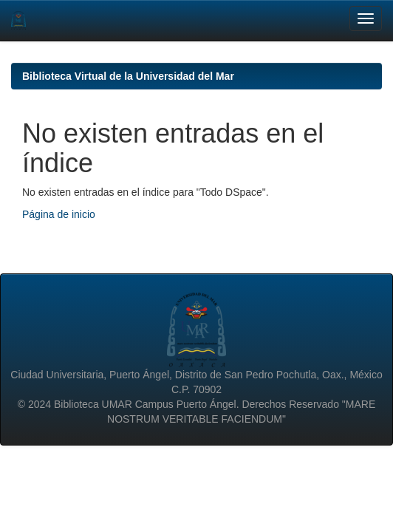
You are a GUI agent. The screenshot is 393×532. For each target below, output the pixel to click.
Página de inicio (59, 214)
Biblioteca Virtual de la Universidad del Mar (128, 76)
